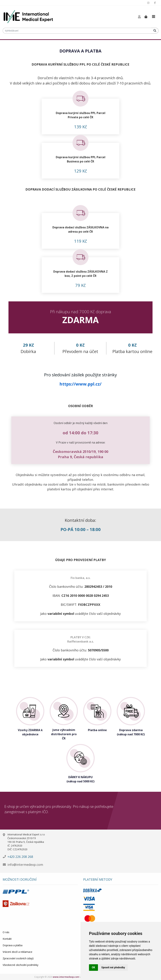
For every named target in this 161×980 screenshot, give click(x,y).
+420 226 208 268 (20, 857)
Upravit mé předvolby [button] (113, 967)
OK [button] (93, 967)
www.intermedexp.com (66, 977)
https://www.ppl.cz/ (80, 384)
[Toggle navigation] (154, 17)
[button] (139, 17)
